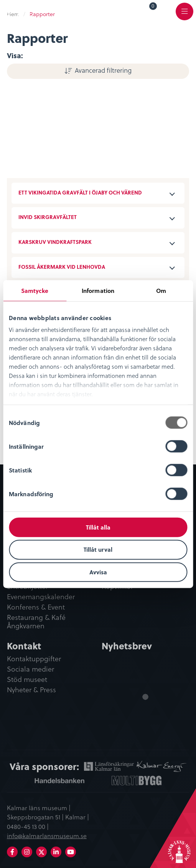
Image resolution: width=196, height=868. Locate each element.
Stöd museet (27, 680)
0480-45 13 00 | (28, 826)
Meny (184, 16)
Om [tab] (161, 290)
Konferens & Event (36, 607)
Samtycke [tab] (35, 290)
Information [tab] (98, 290)
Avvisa (98, 572)
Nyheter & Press (31, 690)
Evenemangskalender (41, 597)
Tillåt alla (98, 527)
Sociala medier (30, 669)
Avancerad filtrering (103, 70)
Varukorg (153, 7)
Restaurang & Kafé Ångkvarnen (36, 622)
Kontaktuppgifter (34, 659)
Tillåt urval (98, 549)
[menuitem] (148, 11)
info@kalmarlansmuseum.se (47, 835)
